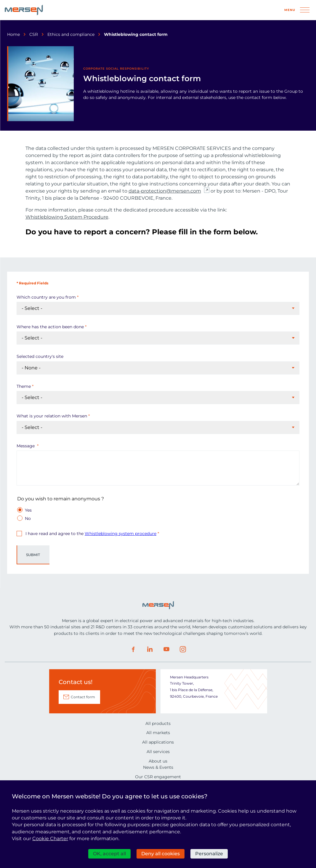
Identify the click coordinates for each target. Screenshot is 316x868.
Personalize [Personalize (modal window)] (209, 854)
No (28, 518)
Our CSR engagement (158, 777)
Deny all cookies (161, 854)
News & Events (158, 767)
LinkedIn (150, 649)
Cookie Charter (50, 839)
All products (158, 723)
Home (13, 34)
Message (26, 446)
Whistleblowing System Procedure (67, 217)
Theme (24, 386)
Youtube (166, 649)
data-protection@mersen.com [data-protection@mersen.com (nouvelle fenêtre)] (165, 191)
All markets (158, 733)
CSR (34, 34)
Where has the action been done (50, 327)
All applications (158, 742)
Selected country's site (40, 356)
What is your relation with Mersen (52, 416)
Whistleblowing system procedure (121, 534)
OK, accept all (109, 854)
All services (158, 752)
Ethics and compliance (71, 34)
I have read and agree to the (90, 533)
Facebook (133, 649)
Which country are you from (46, 297)
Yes (28, 510)
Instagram (183, 649)
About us (158, 761)
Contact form (83, 697)
